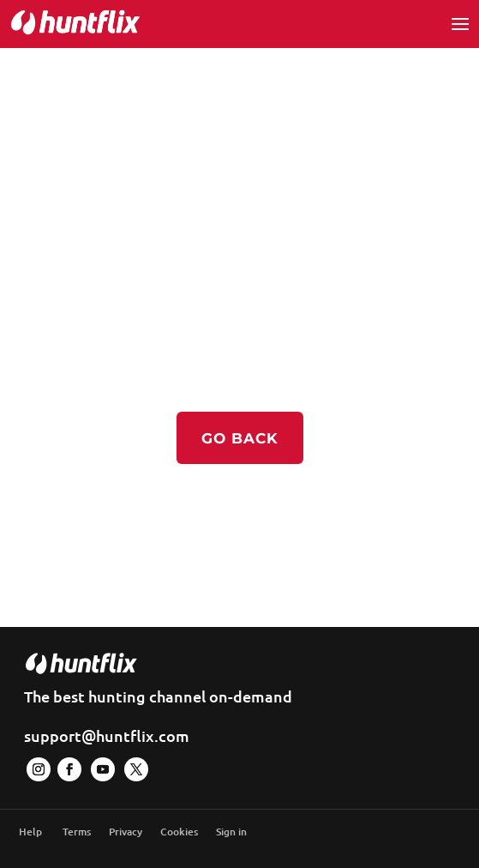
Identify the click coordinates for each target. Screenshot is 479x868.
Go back (240, 438)
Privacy (126, 832)
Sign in (231, 832)
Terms (77, 832)
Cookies (179, 832)
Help (30, 832)
